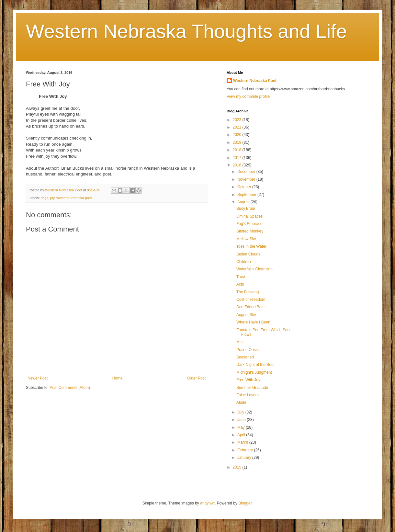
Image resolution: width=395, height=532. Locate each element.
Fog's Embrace (249, 224)
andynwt (207, 503)
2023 (238, 120)
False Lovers (248, 395)
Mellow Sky (246, 239)
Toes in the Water (251, 246)
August (244, 202)
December (247, 172)
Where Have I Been (253, 322)
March (243, 442)
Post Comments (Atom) (70, 388)
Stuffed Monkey (250, 231)
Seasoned (245, 357)
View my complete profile (248, 96)
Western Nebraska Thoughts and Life (186, 31)
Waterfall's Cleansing (254, 269)
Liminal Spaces (249, 216)
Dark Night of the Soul (255, 365)
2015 (238, 467)
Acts (240, 284)
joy (52, 198)
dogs (45, 198)
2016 (238, 165)
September (247, 195)
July (241, 412)
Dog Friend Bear (251, 307)
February (246, 450)
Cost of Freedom (251, 300)
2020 (238, 135)
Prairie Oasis (248, 350)
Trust (241, 277)
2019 (238, 142)
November (247, 179)
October (245, 187)
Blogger (245, 503)
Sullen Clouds (248, 254)
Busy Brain (246, 209)
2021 (238, 127)
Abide (241, 402)
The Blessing (248, 292)
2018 (238, 150)
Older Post (196, 378)
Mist (240, 342)
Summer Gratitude (252, 388)
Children (244, 262)
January (245, 458)
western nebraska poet (74, 198)
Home (118, 378)
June (242, 420)
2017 (238, 158)
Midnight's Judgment (254, 372)
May (242, 427)
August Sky (246, 315)
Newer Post (38, 378)
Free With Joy (248, 380)
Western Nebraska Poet (255, 81)
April (242, 435)
